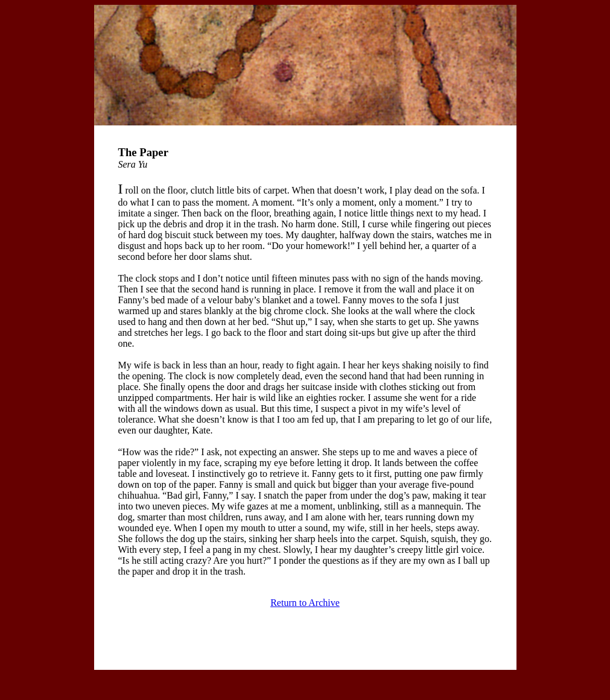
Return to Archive (305, 603)
